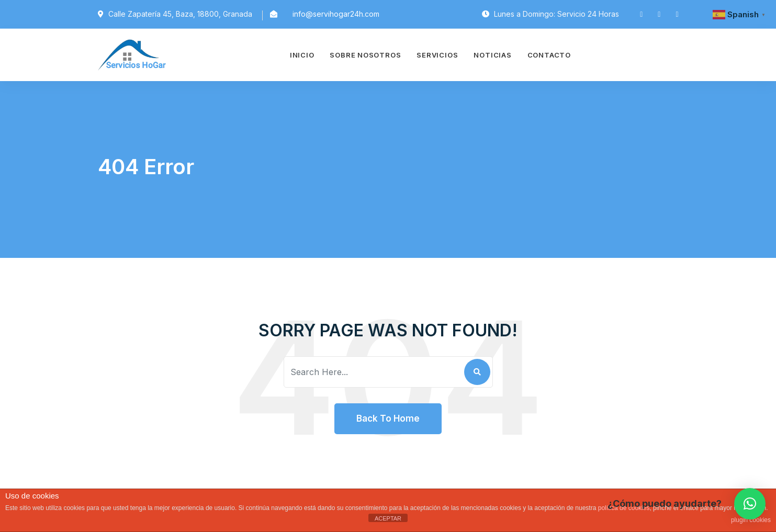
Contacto (549, 55)
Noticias (492, 55)
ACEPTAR (388, 518)
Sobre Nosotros (365, 55)
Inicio (302, 55)
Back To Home (388, 418)
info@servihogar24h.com (336, 14)
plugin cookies (751, 520)
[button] (750, 504)
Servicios (437, 55)
